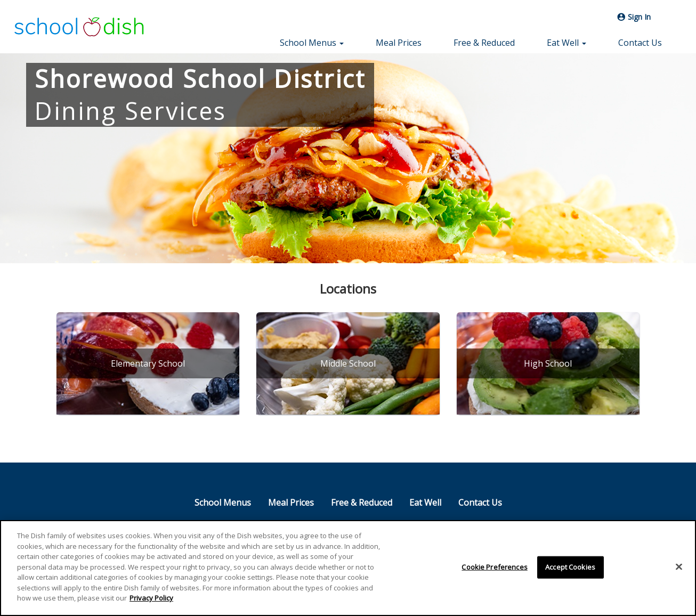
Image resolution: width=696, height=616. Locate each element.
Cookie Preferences (494, 568)
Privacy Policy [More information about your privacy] (151, 598)
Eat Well (425, 502)
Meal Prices (399, 43)
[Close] (679, 567)
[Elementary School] (148, 363)
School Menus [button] (312, 43)
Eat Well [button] (566, 43)
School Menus (223, 502)
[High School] (548, 363)
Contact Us (640, 43)
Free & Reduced (484, 43)
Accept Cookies (570, 568)
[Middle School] (348, 363)
